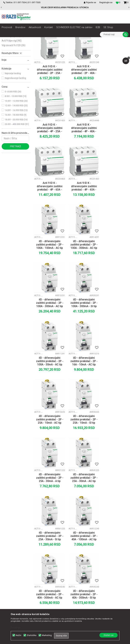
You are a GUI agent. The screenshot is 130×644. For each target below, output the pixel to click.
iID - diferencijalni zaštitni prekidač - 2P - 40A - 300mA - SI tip (81, 444)
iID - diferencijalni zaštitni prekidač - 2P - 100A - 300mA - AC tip (81, 218)
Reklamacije (78, 573)
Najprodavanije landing (15, 115)
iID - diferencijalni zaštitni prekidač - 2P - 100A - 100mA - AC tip (49, 218)
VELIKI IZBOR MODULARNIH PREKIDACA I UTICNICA (65, 7)
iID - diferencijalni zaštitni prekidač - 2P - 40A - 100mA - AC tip (114, 388)
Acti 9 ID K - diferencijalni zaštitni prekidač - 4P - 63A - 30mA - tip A (114, 162)
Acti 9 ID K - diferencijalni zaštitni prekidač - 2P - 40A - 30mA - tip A (81, 105)
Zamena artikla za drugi (84, 569)
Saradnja (41, 551)
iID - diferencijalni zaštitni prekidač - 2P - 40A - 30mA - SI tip (49, 501)
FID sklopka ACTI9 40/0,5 (81, 499)
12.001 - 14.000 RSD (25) (16, 143)
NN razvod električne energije (38, 40)
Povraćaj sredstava (82, 576)
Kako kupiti (77, 554)
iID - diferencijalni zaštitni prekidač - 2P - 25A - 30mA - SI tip (81, 388)
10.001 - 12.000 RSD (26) (16, 138)
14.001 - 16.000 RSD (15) (16, 147)
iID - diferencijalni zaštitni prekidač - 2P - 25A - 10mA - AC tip (49, 331)
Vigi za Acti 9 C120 (14, 82)
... (81, 520)
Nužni (18, 635)
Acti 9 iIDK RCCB (11, 64)
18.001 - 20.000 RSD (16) (16, 157)
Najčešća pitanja (80, 580)
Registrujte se (106, 2)
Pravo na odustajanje (83, 584)
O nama (40, 547)
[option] (65, 7)
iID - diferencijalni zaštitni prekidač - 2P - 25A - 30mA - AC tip (49, 388)
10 (88, 520)
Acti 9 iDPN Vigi (12, 78)
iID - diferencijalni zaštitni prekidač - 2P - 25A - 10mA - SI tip (81, 331)
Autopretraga (68, 51)
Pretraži (15, 184)
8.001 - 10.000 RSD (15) (16, 133)
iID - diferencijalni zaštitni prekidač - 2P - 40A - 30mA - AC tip (114, 444)
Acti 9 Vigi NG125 (13, 73)
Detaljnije (16, 628)
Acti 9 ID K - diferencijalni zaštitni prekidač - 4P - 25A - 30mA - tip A (114, 105)
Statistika (32, 635)
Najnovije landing (13, 111)
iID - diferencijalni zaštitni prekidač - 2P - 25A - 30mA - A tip (114, 331)
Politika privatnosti (81, 551)
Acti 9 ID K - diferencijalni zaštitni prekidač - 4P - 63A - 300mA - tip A (81, 162)
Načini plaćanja (80, 558)
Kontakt (40, 554)
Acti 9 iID (9, 59)
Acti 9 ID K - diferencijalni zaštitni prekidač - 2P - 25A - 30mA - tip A (49, 105)
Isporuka (76, 565)
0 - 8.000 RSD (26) (13, 129)
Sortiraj (82, 51)
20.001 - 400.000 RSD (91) (17, 161)
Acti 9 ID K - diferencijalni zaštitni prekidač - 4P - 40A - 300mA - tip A (49, 162)
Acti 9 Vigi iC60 (12, 68)
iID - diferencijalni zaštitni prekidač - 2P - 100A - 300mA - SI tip (49, 275)
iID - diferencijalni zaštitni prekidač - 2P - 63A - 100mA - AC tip (114, 501)
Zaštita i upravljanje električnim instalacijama (76, 40)
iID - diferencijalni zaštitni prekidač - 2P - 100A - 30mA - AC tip (81, 275)
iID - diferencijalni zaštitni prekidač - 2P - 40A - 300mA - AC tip (49, 444)
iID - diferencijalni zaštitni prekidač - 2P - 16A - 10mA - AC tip (114, 275)
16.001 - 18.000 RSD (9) (16, 152)
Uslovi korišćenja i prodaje (85, 547)
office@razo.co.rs (14, 580)
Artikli (19, 40)
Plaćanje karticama (82, 562)
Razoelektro (7, 40)
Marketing (47, 635)
